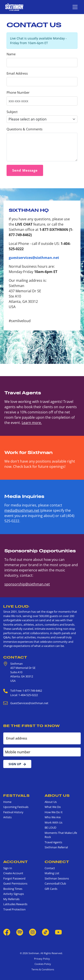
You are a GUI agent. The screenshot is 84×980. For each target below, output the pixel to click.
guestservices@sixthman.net (34, 258)
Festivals (17, 795)
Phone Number (18, 92)
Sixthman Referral (56, 847)
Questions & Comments (24, 129)
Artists (7, 817)
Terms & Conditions (42, 969)
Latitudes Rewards (15, 904)
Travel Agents (53, 842)
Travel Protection (14, 909)
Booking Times (13, 889)
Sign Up (17, 764)
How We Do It (54, 812)
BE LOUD (50, 827)
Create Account (13, 873)
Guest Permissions (15, 883)
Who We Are (53, 817)
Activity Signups (14, 894)
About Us (57, 795)
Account (16, 862)
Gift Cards (51, 889)
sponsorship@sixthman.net (27, 584)
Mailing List (52, 873)
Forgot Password (14, 878)
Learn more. (32, 423)
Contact (15, 657)
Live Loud (17, 606)
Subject (12, 112)
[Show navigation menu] (75, 7)
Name (11, 54)
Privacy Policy (42, 959)
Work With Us (53, 822)
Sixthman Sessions (57, 878)
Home (7, 802)
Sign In (8, 868)
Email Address (17, 73)
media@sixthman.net (22, 510)
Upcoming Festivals (16, 807)
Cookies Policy (42, 964)
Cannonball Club (55, 883)
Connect (57, 862)
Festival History (13, 812)
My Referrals (11, 899)
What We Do (53, 807)
